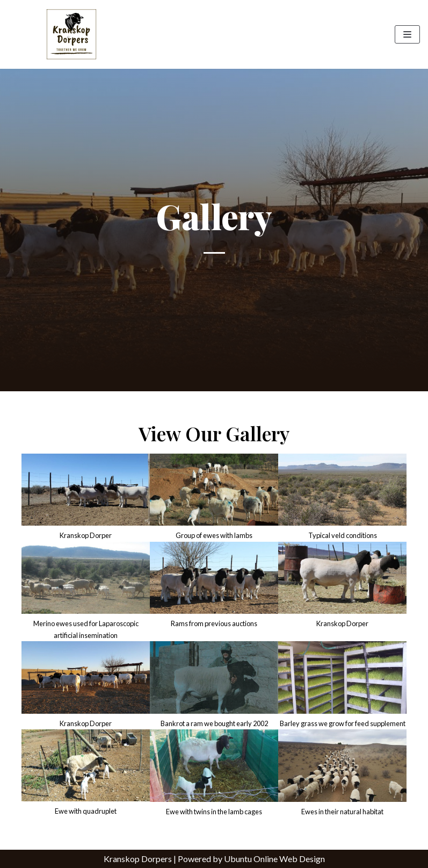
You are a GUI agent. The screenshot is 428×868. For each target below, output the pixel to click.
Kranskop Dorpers (138, 859)
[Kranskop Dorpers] (71, 34)
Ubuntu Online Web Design (274, 859)
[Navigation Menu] (407, 34)
